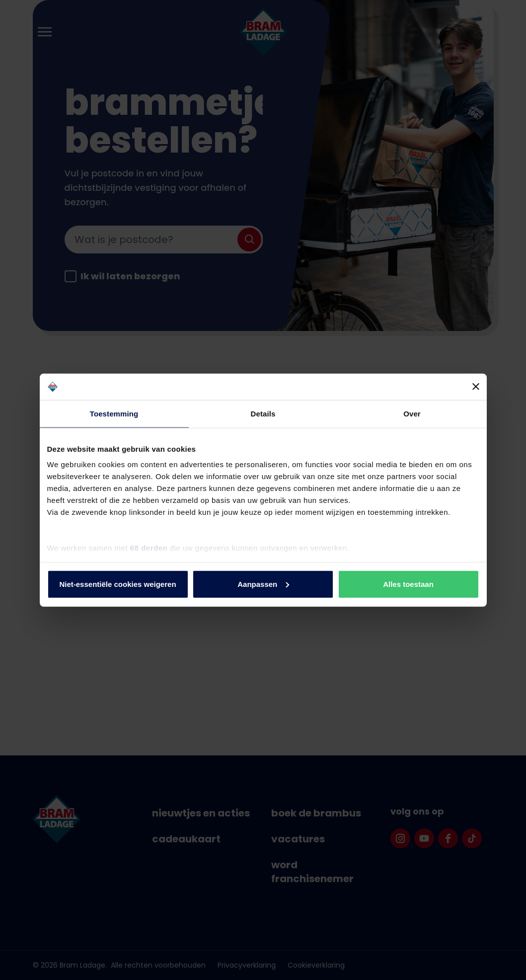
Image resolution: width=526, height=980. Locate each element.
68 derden (149, 548)
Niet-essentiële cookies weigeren (117, 584)
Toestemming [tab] (114, 413)
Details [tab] (263, 413)
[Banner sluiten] (476, 387)
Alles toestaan (408, 584)
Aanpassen (263, 584)
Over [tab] (412, 413)
